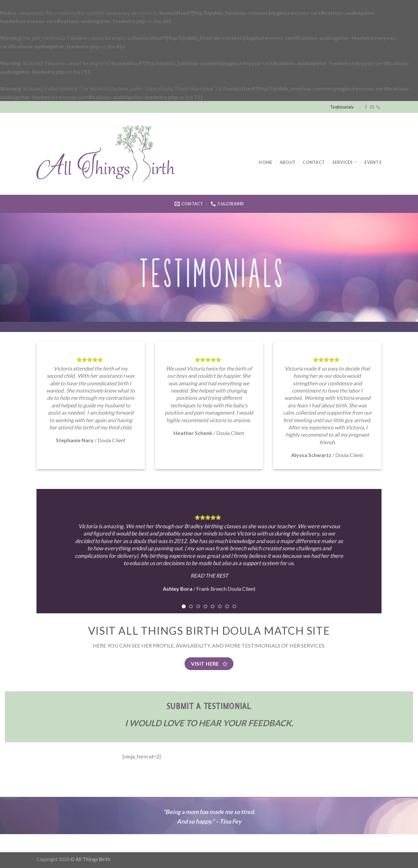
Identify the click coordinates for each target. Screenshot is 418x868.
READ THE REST (209, 575)
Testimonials (342, 107)
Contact (314, 162)
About (288, 162)
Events (373, 162)
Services (345, 162)
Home (265, 162)
